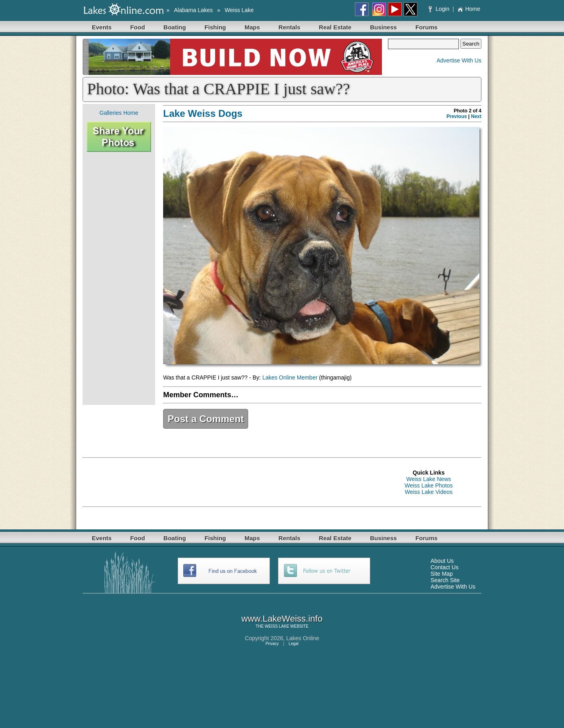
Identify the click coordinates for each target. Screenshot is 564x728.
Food (138, 27)
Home (469, 9)
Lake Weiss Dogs (203, 113)
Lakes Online (303, 638)
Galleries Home (119, 113)
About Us (442, 561)
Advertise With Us (459, 60)
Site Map (442, 574)
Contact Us (445, 567)
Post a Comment (206, 419)
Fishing (215, 27)
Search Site (445, 580)
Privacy (272, 644)
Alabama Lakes (194, 10)
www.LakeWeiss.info (282, 619)
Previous (457, 116)
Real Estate (335, 27)
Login (440, 9)
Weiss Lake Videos (429, 492)
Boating (175, 27)
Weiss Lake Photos (429, 485)
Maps (252, 27)
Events (102, 27)
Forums (426, 27)
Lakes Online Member (290, 377)
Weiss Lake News (428, 479)
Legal (294, 644)
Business (383, 27)
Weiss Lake (239, 10)
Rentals (289, 27)
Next (476, 116)
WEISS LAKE (277, 626)
